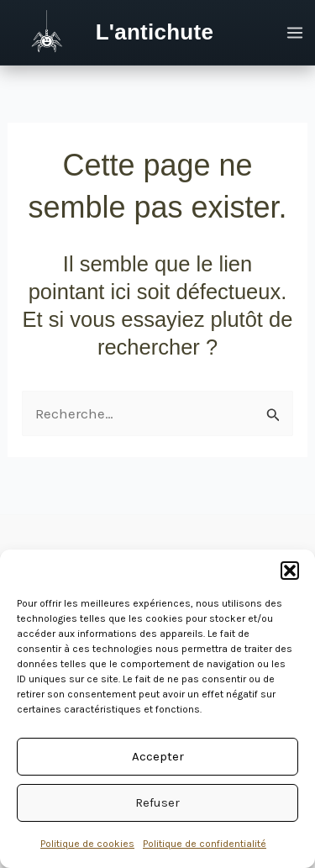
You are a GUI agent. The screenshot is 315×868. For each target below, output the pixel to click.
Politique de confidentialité (205, 844)
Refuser (157, 802)
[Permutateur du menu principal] (296, 33)
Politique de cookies (87, 844)
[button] (290, 571)
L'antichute (155, 32)
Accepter (158, 756)
